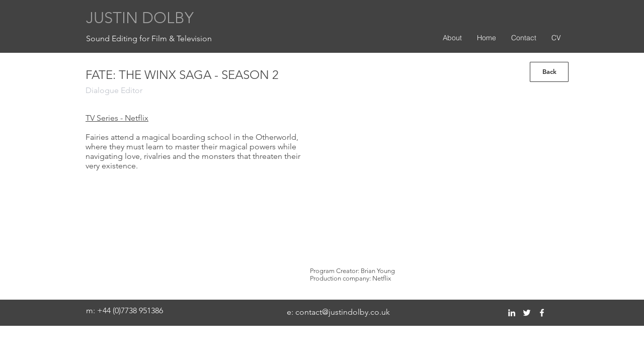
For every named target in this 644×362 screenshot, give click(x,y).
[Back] (549, 72)
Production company (340, 278)
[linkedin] (512, 313)
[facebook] (542, 313)
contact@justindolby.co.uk (343, 312)
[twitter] (527, 313)
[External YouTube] (431, 183)
